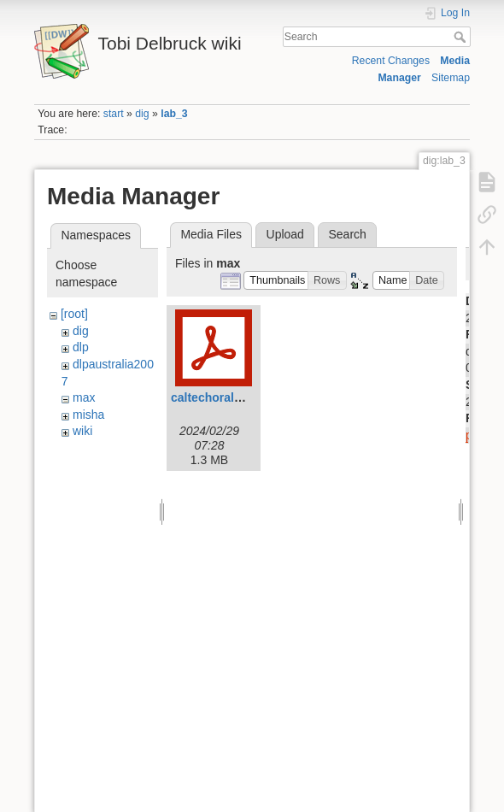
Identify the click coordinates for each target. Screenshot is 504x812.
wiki (82, 431)
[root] (74, 314)
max (84, 397)
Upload (285, 234)
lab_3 (174, 114)
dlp (81, 347)
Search (462, 37)
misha (88, 415)
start (114, 114)
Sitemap (451, 78)
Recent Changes (391, 61)
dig (142, 114)
